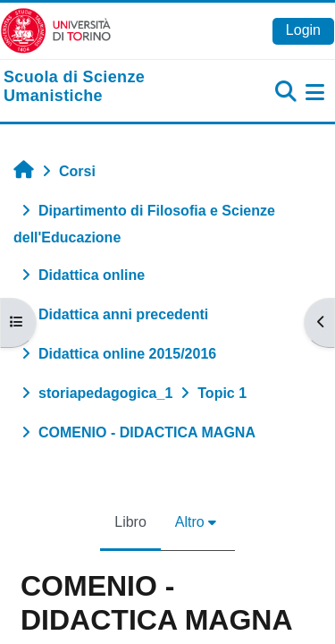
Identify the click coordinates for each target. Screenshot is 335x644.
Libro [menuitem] (130, 522)
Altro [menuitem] (190, 522)
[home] (112, 87)
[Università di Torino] (56, 30)
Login (303, 30)
